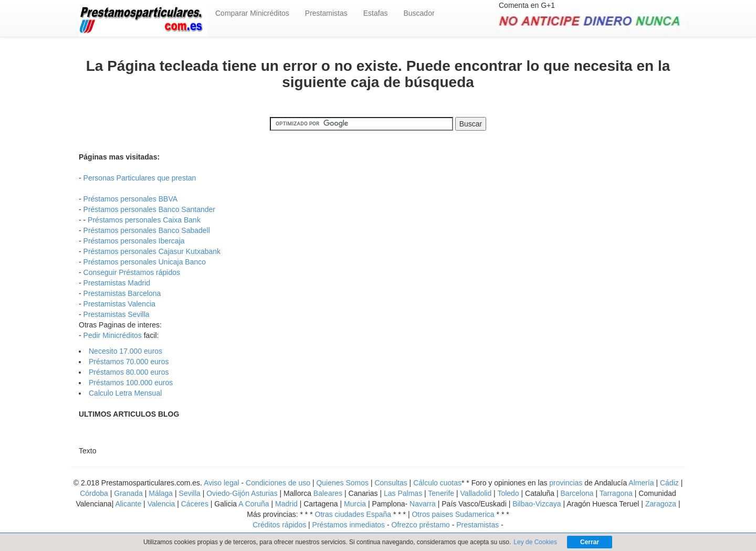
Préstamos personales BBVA (131, 199)
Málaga (161, 493)
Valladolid (476, 493)
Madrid (286, 504)
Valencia (161, 504)
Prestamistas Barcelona (122, 293)
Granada (128, 493)
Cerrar (590, 542)
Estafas (376, 13)
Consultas (391, 483)
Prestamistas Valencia (119, 304)
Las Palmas (403, 493)
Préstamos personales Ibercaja (134, 241)
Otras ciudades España (354, 514)
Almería (641, 483)
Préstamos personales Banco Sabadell (147, 230)
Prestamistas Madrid (117, 283)
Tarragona (616, 493)
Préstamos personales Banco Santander (149, 209)
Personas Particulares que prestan (140, 178)
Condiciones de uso (278, 483)
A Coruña (254, 504)
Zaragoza (661, 504)
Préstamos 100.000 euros (131, 383)
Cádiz (669, 483)
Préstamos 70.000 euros (129, 362)
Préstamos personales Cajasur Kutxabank (152, 251)
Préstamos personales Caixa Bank (144, 220)
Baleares (328, 493)
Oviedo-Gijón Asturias (242, 493)
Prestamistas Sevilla (117, 314)
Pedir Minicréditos (113, 335)
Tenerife (441, 493)
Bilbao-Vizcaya (537, 504)
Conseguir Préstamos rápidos (132, 272)
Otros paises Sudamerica (453, 514)
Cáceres (196, 504)
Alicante (128, 504)
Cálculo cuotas (437, 483)
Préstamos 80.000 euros (129, 372)
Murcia (355, 504)
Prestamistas (326, 13)
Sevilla (190, 493)
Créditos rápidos (280, 525)
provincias (566, 483)
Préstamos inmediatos (349, 525)
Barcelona (577, 493)
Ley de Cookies (535, 542)
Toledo (508, 493)
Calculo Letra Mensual (125, 393)
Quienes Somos (342, 483)
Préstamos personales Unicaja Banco (145, 262)
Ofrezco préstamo (421, 525)
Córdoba (94, 493)
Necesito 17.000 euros (125, 351)
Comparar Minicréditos (252, 13)
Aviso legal (221, 483)
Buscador (419, 13)
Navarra (423, 504)
